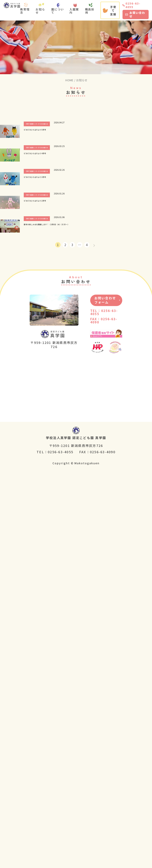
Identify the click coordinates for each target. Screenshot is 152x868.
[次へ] (94, 245)
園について (58, 11)
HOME (69, 80)
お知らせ (40, 11)
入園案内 (74, 11)
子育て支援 (109, 11)
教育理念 (25, 11)
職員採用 (90, 11)
